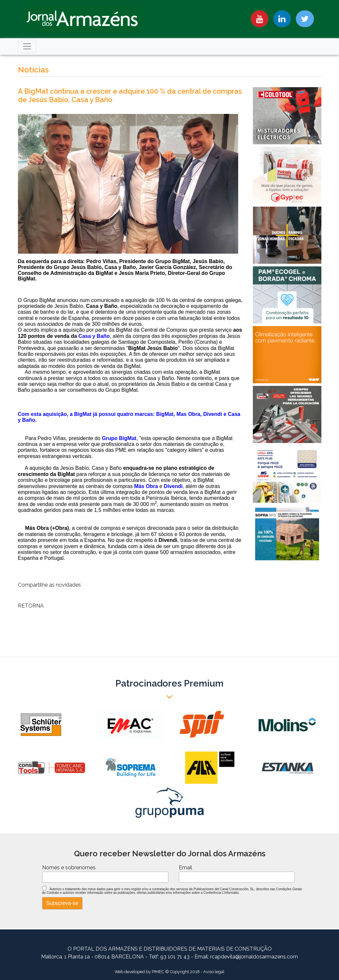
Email (185, 868)
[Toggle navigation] (27, 46)
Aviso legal (214, 972)
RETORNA (31, 606)
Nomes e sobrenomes (69, 868)
